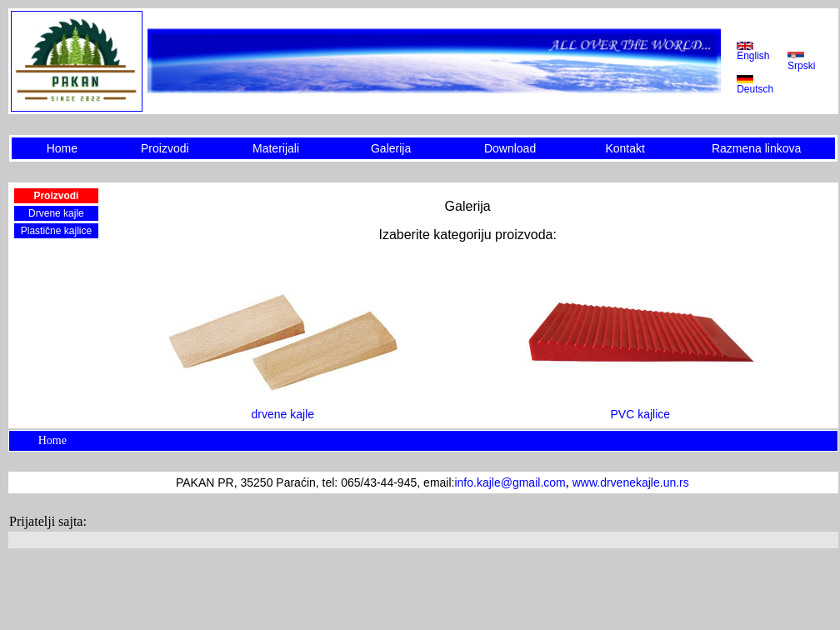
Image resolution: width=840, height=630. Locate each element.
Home (62, 148)
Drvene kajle (56, 213)
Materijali (276, 148)
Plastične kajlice (56, 231)
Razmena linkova (756, 148)
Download (510, 148)
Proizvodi (165, 148)
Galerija (391, 148)
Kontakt (625, 148)
